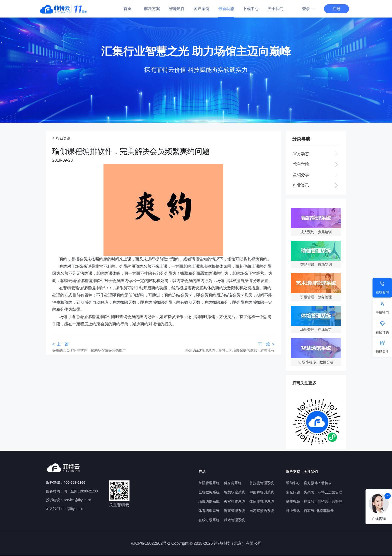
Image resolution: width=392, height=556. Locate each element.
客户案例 (201, 9)
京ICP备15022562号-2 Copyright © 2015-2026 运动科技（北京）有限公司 (196, 543)
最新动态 (226, 9)
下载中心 (251, 9)
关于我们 (275, 9)
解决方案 (152, 9)
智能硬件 (177, 9)
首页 (127, 9)
